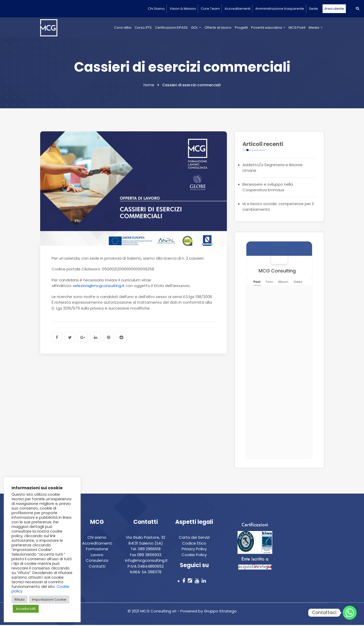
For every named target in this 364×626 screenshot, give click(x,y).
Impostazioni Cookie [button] (49, 600)
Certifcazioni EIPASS (171, 28)
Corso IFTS (143, 28)
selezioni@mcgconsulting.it (99, 286)
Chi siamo (97, 538)
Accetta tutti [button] (26, 609)
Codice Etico (194, 544)
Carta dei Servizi (194, 538)
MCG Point (297, 28)
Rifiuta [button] (20, 600)
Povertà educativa (267, 28)
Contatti (97, 567)
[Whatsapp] (350, 613)
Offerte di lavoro (218, 28)
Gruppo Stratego (220, 612)
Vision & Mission (183, 9)
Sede (313, 9)
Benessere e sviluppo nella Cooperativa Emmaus (268, 188)
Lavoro (97, 555)
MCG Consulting (277, 272)
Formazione (97, 550)
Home (149, 86)
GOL (194, 28)
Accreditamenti (238, 9)
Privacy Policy (194, 550)
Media (314, 28)
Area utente (334, 9)
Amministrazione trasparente (280, 9)
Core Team (210, 9)
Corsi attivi (123, 28)
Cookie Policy (194, 555)
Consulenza (97, 561)
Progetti (241, 28)
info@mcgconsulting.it (146, 561)
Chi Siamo (156, 9)
